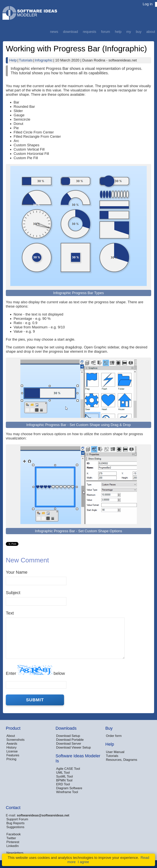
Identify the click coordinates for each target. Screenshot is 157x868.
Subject (13, 593)
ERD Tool (63, 784)
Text (10, 613)
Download (71, 32)
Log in (148, 4)
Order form (114, 736)
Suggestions (15, 827)
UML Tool (63, 773)
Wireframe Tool (67, 792)
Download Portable (70, 740)
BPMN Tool (64, 780)
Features (13, 755)
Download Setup (68, 736)
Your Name (17, 572)
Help (118, 32)
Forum (106, 32)
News (54, 32)
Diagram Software (69, 788)
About (151, 32)
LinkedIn (13, 846)
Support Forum (17, 819)
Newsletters (15, 853)
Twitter (11, 838)
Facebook (14, 834)
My (129, 32)
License (12, 751)
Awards (12, 744)
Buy (139, 32)
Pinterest (13, 842)
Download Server (69, 744)
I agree (83, 862)
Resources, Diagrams (122, 760)
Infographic (44, 60)
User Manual (115, 752)
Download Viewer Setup (73, 747)
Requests (90, 32)
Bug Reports (15, 823)
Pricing (11, 759)
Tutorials (26, 60)
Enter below (35, 670)
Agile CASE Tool (68, 769)
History (11, 747)
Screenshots (15, 740)
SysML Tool (64, 776)
